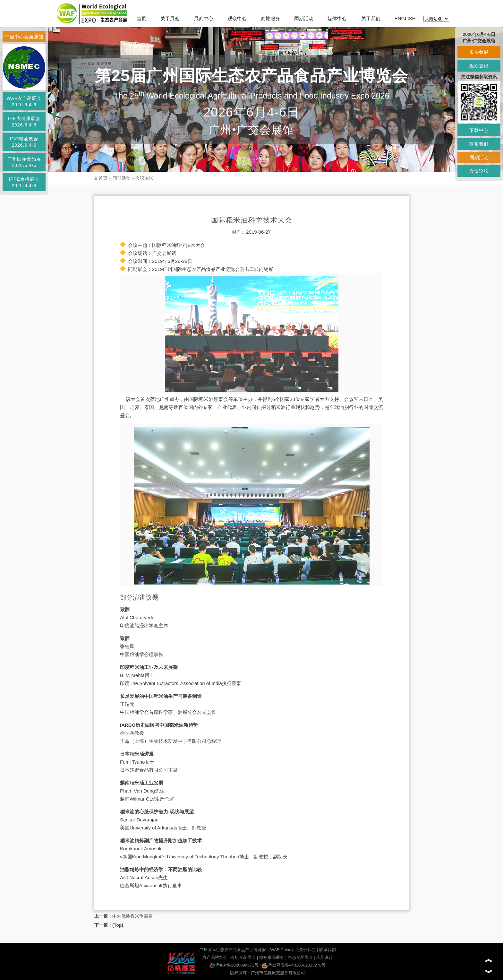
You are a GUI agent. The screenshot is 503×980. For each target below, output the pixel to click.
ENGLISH (405, 18)
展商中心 (204, 18)
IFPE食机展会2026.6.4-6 (24, 182)
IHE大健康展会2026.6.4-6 (24, 122)
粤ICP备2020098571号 (234, 965)
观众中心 (237, 18)
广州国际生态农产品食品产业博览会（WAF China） (247, 950)
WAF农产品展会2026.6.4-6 (24, 101)
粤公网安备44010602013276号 (294, 965)
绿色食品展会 (272, 957)
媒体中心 (337, 18)
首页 (141, 18)
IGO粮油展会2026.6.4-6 (24, 142)
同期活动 (304, 18)
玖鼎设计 (324, 957)
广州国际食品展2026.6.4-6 (24, 162)
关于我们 (371, 18)
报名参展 (479, 52)
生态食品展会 (300, 957)
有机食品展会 (243, 957)
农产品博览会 (215, 957)
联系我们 (328, 950)
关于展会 (170, 18)
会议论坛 (144, 178)
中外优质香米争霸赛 (132, 916)
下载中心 (479, 130)
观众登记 (479, 66)
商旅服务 (270, 18)
